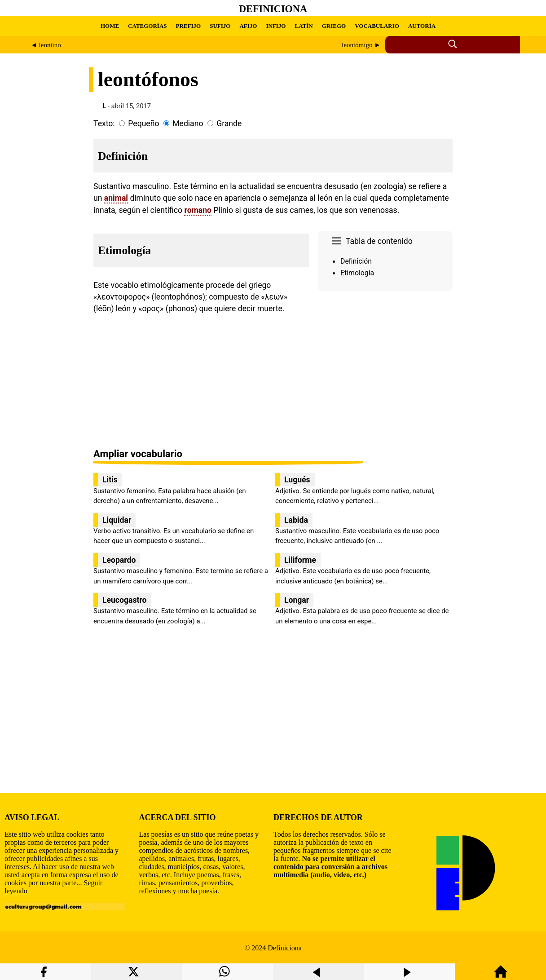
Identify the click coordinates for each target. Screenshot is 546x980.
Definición (356, 261)
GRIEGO (334, 26)
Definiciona (273, 9)
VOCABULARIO (377, 26)
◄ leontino (46, 45)
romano (198, 210)
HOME (110, 26)
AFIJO (248, 26)
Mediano (188, 124)
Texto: (104, 124)
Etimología (357, 273)
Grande (229, 124)
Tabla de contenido (379, 241)
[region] (385, 371)
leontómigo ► (361, 45)
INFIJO (276, 26)
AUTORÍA (422, 26)
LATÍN (304, 26)
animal (116, 198)
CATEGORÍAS (147, 26)
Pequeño (143, 124)
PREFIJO (189, 26)
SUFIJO (220, 26)
